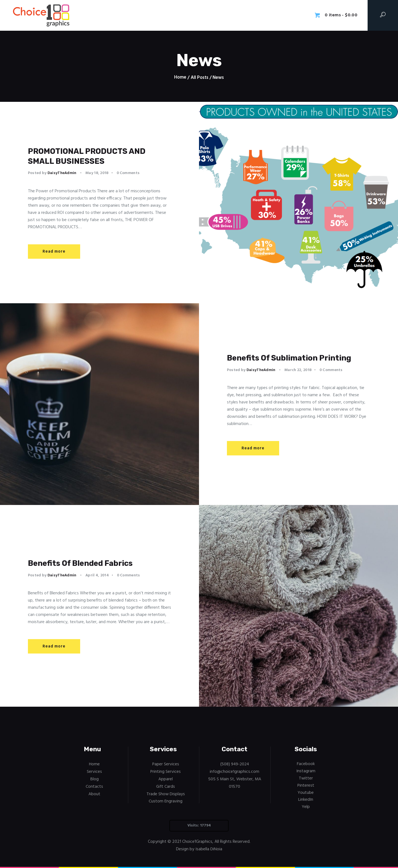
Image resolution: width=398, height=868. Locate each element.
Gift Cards (166, 786)
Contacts (94, 786)
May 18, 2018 (97, 175)
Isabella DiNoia (209, 848)
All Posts (199, 78)
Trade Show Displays (166, 793)
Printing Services (166, 771)
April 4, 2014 (97, 576)
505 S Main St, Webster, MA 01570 (235, 783)
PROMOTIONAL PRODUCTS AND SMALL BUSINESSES (99, 156)
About (94, 793)
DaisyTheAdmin (62, 175)
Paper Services (166, 764)
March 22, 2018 (298, 377)
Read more (54, 253)
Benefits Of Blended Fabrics (92, 563)
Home (180, 78)
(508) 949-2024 (235, 764)
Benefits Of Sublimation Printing (282, 358)
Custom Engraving (166, 801)
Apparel (166, 779)
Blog (95, 779)
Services (94, 771)
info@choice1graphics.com (235, 771)
